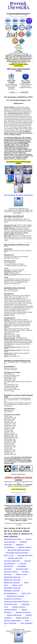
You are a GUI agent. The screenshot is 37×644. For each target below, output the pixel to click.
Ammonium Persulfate (13, 539)
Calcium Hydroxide (12, 561)
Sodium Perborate (23, 612)
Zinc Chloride (10, 623)
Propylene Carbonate (13, 599)
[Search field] (19, 15)
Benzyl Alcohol (25, 547)
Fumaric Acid (21, 574)
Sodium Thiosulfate (12, 621)
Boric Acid (9, 555)
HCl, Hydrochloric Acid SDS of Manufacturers (19, 195)
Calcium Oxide (22, 569)
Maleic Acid (17, 585)
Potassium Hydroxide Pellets (16, 602)
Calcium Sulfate (11, 572)
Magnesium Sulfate (12, 583)
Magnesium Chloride (12, 580)
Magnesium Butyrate (12, 577)
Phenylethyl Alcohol (15, 596)
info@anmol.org (21, 489)
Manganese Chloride (12, 588)
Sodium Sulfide (22, 618)
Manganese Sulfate (12, 591)
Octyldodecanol (10, 593)
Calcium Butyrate (25, 555)
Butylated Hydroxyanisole (19, 550)
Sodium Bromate (10, 610)
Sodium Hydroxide (14, 615)
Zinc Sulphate (26, 623)
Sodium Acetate (19, 607)
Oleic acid (26, 593)
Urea (27, 621)
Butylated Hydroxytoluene (17, 553)
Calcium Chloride (15, 558)
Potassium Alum (10, 604)
